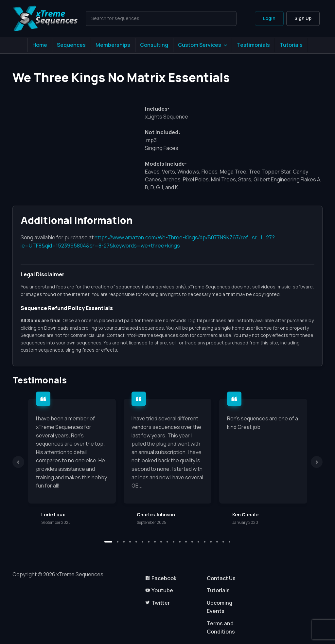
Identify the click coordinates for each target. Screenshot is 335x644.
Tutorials (291, 45)
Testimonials (253, 45)
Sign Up (303, 18)
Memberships (113, 45)
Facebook (161, 578)
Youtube (159, 590)
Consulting (154, 45)
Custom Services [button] (200, 45)
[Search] (161, 18)
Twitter (157, 603)
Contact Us (221, 578)
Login (269, 18)
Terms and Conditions (221, 628)
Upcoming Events (220, 607)
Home (40, 45)
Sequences (71, 45)
